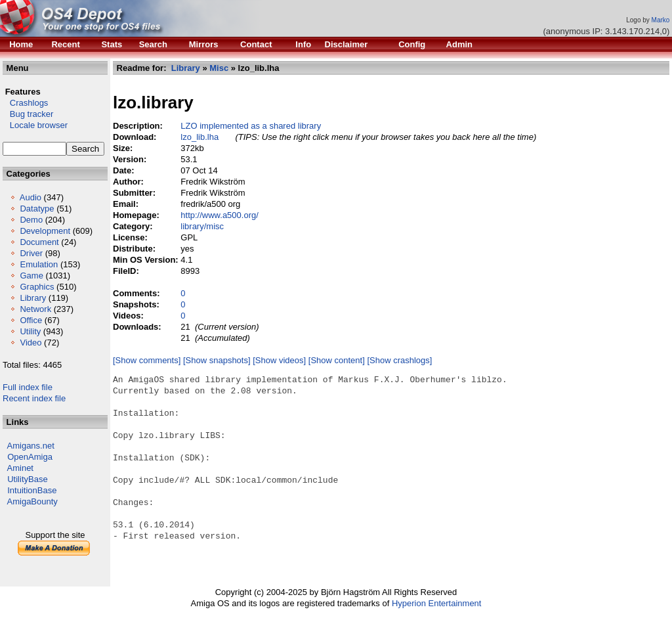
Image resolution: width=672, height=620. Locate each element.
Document (39, 242)
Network (35, 309)
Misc (219, 68)
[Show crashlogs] (399, 360)
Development (45, 231)
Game (31, 276)
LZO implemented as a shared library (251, 126)
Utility (30, 331)
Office (31, 320)
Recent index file (34, 398)
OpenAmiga (30, 457)
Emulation (39, 264)
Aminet (20, 468)
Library (33, 298)
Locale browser (35, 125)
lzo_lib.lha (199, 137)
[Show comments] (147, 360)
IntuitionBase (32, 490)
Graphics (37, 287)
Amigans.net (31, 446)
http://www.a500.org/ (220, 215)
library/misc (202, 226)
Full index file (28, 387)
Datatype (37, 209)
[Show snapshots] (217, 360)
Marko (661, 20)
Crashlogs (25, 103)
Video (31, 343)
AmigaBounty (32, 501)
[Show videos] (279, 360)
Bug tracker (28, 114)
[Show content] (337, 360)
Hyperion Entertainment (437, 603)
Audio (31, 197)
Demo (31, 220)
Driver (31, 253)
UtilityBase (27, 479)
